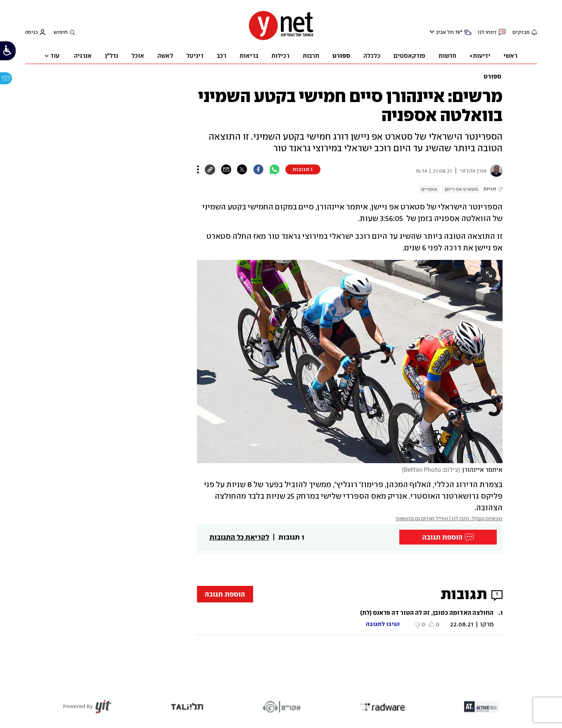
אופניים (429, 189)
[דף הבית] (281, 39)
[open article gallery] (350, 362)
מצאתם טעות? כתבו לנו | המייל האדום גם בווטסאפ (449, 518)
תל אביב (445, 32)
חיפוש (61, 32)
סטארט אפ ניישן (461, 189)
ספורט (492, 76)
